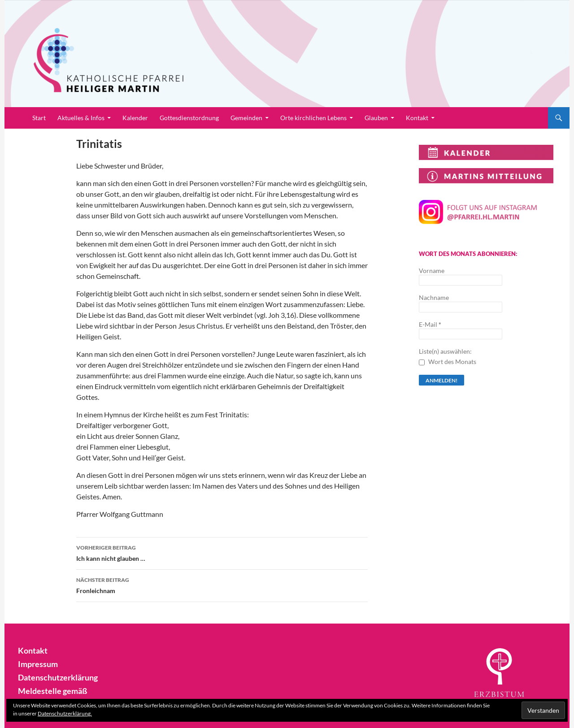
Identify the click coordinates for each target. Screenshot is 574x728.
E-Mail (430, 324)
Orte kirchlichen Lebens (313, 118)
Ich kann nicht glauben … (222, 552)
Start (39, 118)
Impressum (36, 663)
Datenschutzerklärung (54, 676)
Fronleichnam (222, 585)
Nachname (434, 297)
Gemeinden (246, 118)
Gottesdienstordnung (189, 118)
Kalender (135, 118)
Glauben (376, 118)
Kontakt (417, 118)
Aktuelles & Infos (81, 118)
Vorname (432, 271)
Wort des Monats (448, 362)
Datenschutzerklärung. (65, 713)
